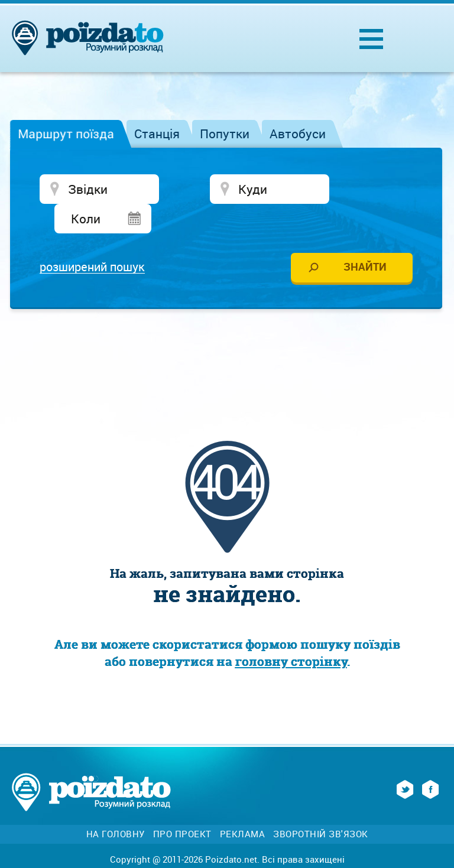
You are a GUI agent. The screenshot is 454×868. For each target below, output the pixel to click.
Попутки (225, 134)
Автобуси (298, 134)
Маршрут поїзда (66, 134)
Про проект (182, 806)
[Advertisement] (227, 326)
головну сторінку (291, 634)
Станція (157, 134)
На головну (116, 806)
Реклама (243, 806)
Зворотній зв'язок (321, 806)
